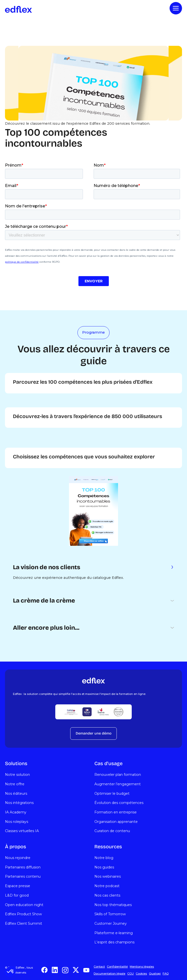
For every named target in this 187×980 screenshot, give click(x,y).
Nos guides (104, 867)
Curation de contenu (112, 831)
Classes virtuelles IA (22, 831)
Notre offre (15, 784)
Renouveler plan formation (118, 775)
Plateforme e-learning (114, 933)
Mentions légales (142, 967)
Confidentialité (117, 967)
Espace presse (18, 886)
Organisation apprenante (116, 822)
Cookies (141, 974)
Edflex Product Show (23, 914)
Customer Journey (111, 923)
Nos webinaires (108, 876)
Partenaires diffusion (23, 867)
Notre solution (17, 775)
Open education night (24, 905)
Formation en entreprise (116, 812)
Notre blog (104, 858)
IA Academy (16, 812)
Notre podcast (107, 886)
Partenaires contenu (23, 876)
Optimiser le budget (112, 794)
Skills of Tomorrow (110, 914)
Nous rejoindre (18, 858)
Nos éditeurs (16, 794)
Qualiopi (155, 974)
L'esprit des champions (114, 942)
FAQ (166, 974)
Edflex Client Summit (24, 923)
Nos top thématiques (113, 905)
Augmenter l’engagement (118, 784)
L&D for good (17, 895)
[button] (10, 972)
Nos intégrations (19, 803)
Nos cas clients (107, 895)
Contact (99, 967)
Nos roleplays (17, 822)
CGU (130, 974)
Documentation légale (109, 974)
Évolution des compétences (119, 803)
